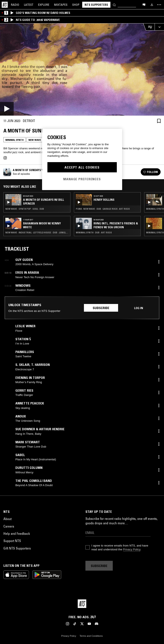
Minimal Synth (15, 140)
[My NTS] (152, 5)
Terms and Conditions (91, 636)
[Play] (82, 70)
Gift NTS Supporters (17, 548)
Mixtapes (61, 5)
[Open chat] (144, 4)
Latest (29, 5)
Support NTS (12, 541)
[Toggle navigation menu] (159, 5)
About (7, 519)
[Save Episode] (159, 121)
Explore (44, 5)
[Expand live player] (159, 27)
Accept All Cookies (82, 167)
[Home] (5, 5)
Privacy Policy (132, 549)
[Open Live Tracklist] (149, 27)
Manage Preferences (82, 179)
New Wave (35, 140)
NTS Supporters (96, 5)
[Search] (114, 5)
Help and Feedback (17, 534)
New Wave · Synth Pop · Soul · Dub (25, 209)
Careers (9, 526)
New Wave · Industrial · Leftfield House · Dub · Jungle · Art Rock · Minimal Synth (37, 233)
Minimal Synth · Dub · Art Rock (94, 233)
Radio (15, 5)
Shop (76, 5)
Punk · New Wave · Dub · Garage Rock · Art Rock (103, 209)
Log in (139, 308)
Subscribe (101, 308)
